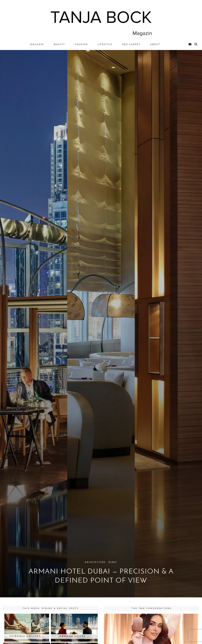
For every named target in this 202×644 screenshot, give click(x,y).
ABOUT (155, 44)
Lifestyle (105, 44)
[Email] (190, 44)
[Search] (196, 44)
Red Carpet (131, 44)
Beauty (59, 44)
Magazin (37, 44)
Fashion (81, 44)
